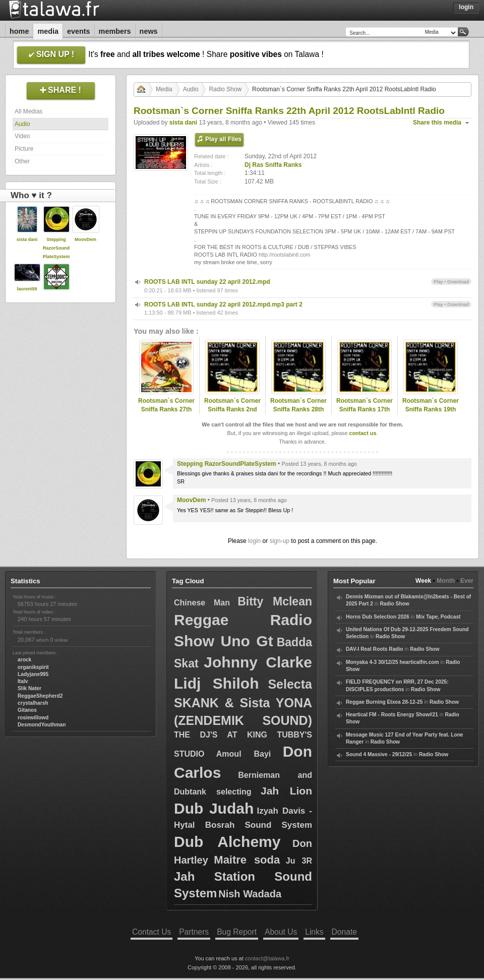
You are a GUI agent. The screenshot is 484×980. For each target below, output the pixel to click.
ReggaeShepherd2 (40, 696)
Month (446, 581)
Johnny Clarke (258, 662)
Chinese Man (202, 603)
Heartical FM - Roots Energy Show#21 (392, 715)
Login (466, 7)
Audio (22, 124)
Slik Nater (29, 688)
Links (314, 932)
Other (22, 161)
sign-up (280, 541)
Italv (23, 681)
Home (19, 31)
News (149, 31)
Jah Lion (286, 791)
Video (22, 136)
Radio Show (225, 89)
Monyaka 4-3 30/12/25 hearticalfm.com (392, 662)
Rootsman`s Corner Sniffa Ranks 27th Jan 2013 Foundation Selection (166, 413)
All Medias (28, 111)
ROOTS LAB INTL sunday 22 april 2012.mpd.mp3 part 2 (223, 304)
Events (79, 31)
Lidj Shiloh (216, 683)
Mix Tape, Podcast (438, 617)
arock (24, 660)
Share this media (437, 122)
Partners (194, 932)
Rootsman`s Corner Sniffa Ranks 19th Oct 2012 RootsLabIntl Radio (431, 413)
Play (438, 282)
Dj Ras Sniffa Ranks (273, 165)
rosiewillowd (33, 718)
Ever (467, 581)
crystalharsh (33, 703)
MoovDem (85, 239)
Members (115, 31)
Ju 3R (299, 861)
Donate (344, 932)
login (254, 541)
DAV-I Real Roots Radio (375, 649)
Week (423, 581)
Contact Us (152, 932)
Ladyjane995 (33, 674)
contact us (362, 433)
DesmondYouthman (42, 725)
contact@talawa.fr (267, 958)
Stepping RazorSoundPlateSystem (56, 248)
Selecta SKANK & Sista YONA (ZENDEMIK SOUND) (243, 702)
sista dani (27, 239)
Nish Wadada (250, 894)
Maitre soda (247, 860)
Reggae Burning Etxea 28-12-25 (384, 702)
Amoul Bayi (244, 754)
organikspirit (33, 667)
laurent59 (27, 289)
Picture (24, 149)
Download (458, 282)
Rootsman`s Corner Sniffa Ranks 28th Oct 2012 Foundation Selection (299, 413)
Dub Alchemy (227, 842)
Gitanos (27, 710)
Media (48, 31)
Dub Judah (214, 808)
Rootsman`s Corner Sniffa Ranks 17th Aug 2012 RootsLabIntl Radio (365, 413)
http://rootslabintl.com (285, 255)
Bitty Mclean (275, 601)
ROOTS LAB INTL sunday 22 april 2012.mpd (207, 282)
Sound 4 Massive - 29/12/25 (379, 754)
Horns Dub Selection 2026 (378, 617)
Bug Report (237, 932)
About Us (281, 932)
